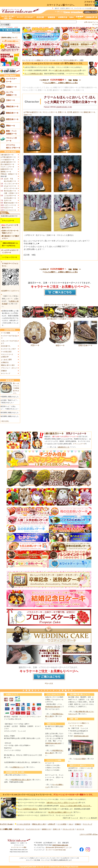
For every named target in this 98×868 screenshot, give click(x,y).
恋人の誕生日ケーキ (7, 164)
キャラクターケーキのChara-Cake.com (50, 867)
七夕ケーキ (8, 200)
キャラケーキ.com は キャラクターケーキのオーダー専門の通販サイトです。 (53, 63)
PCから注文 (16, 33)
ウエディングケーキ (7, 167)
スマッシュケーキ (79, 444)
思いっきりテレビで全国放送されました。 (16, 388)
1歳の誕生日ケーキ (7, 155)
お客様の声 (5, 357)
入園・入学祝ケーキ (11, 193)
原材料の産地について (9, 38)
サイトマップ (6, 373)
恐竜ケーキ (62, 112)
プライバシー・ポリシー (9, 368)
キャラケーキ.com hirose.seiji (56, 850)
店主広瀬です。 (6, 346)
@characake (50, 847)
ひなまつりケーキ (10, 186)
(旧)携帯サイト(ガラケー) (10, 291)
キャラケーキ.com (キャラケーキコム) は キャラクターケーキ (27, 795)
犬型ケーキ (35, 344)
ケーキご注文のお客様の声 (67, 60)
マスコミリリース (7, 354)
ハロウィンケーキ (10, 205)
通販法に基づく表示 (8, 365)
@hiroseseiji (59, 847)
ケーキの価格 (6, 333)
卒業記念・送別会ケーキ (9, 174)
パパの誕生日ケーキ (7, 160)
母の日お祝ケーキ (10, 191)
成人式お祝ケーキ (10, 181)
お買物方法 (5, 362)
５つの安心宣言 (6, 352)
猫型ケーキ (60, 344)
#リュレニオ (67, 847)
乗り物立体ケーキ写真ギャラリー (60, 318)
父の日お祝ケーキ (10, 198)
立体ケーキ (28, 115)
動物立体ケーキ (89, 112)
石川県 (70, 112)
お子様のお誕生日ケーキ (33, 112)
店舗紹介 (4, 371)
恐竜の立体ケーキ (85, 344)
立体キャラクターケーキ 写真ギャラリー (60, 305)
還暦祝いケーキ (6, 172)
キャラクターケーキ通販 (19, 847)
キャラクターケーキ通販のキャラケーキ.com (39, 60)
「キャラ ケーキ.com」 (76, 726)
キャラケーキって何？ (9, 349)
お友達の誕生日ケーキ (8, 162)
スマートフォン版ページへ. (61, 5)
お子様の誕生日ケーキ (8, 157)
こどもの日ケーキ (10, 196)
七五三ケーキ (8, 208)
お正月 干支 (8, 179)
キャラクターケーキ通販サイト (79, 723)
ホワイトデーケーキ (11, 188)
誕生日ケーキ (78, 112)
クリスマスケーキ (10, 210)
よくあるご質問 (6, 360)
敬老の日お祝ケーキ (11, 203)
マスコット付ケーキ (50, 112)
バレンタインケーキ (11, 184)
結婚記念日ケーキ (7, 169)
